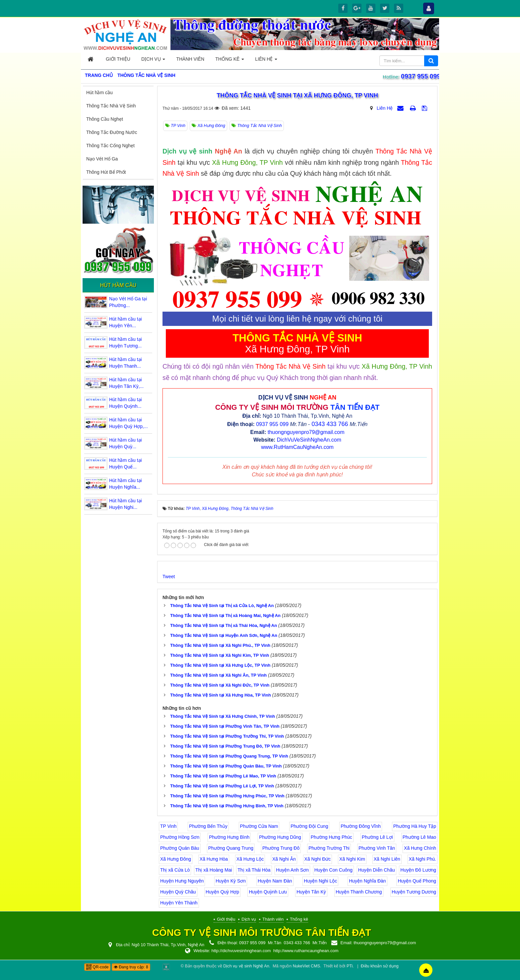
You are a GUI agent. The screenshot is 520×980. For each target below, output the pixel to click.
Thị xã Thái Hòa (254, 870)
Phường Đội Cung (309, 826)
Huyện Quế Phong (417, 881)
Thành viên (273, 919)
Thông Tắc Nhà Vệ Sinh (111, 106)
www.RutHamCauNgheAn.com (297, 447)
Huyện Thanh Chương (359, 892)
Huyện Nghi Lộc (320, 881)
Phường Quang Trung (231, 848)
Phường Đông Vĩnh (361, 826)
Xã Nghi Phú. (423, 859)
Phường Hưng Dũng (280, 837)
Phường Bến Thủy (208, 826)
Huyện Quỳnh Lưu (268, 892)
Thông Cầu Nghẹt (105, 119)
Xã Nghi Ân (284, 859)
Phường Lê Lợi (377, 837)
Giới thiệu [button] (118, 59)
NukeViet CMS (306, 966)
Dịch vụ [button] (153, 61)
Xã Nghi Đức (318, 859)
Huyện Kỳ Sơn (231, 881)
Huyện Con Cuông (333, 870)
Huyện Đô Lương (418, 870)
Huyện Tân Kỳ (311, 892)
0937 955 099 (421, 76)
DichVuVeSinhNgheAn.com (309, 440)
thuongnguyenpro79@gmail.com (306, 432)
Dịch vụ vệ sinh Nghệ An (246, 966)
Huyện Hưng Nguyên (182, 881)
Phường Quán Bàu (180, 848)
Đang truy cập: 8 (131, 967)
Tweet (169, 577)
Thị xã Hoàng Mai (214, 870)
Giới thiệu (226, 919)
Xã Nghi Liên (387, 859)
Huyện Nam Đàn (275, 881)
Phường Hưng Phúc (331, 837)
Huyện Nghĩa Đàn (367, 881)
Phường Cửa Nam (259, 826)
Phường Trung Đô (281, 848)
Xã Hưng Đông (176, 859)
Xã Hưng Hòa (214, 859)
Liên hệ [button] (266, 61)
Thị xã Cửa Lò (175, 870)
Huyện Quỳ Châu (178, 892)
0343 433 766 (330, 424)
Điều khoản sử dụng (380, 966)
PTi (350, 966)
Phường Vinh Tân (377, 848)
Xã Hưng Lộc (250, 859)
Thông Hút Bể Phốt (106, 172)
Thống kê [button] (230, 61)
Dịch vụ (249, 919)
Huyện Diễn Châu (377, 870)
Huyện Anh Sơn (292, 870)
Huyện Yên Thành (179, 903)
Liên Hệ (385, 108)
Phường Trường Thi (329, 848)
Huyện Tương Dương (414, 892)
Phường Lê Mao (419, 837)
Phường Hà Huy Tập (415, 826)
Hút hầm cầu (99, 92)
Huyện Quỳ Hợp (222, 892)
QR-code (97, 967)
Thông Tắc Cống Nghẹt (110, 146)
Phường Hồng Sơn (180, 837)
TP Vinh (168, 826)
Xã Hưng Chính (420, 848)
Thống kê (299, 919)
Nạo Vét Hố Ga (102, 159)
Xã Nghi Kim (352, 859)
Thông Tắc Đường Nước (112, 132)
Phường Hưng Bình (229, 837)
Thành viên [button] (190, 59)
